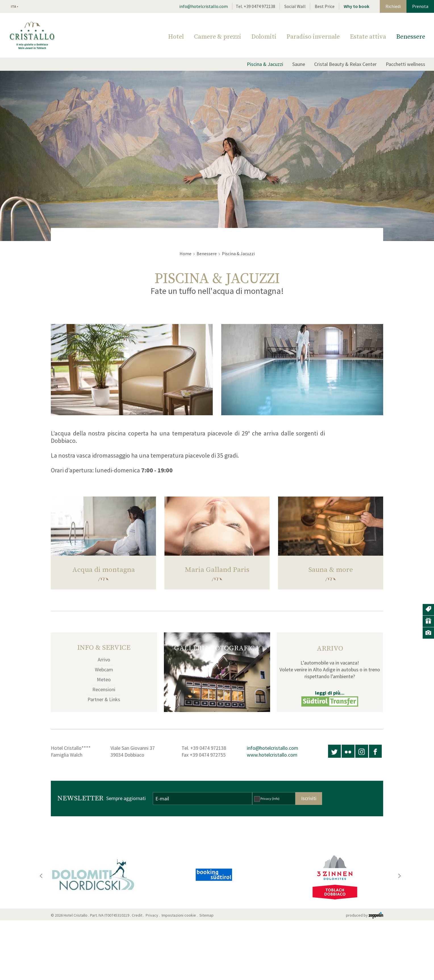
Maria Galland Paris (217, 570)
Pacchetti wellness (405, 64)
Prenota (420, 6)
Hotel (176, 37)
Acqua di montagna (104, 570)
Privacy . (153, 915)
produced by (365, 915)
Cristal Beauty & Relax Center (345, 64)
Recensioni (104, 689)
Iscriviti (309, 798)
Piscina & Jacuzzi (265, 64)
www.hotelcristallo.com (272, 755)
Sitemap (207, 915)
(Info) (276, 799)
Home (185, 254)
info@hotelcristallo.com (204, 6)
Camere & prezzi (218, 37)
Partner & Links (104, 699)
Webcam (104, 669)
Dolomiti (264, 37)
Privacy (270, 799)
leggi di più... (330, 693)
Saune (299, 64)
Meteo (104, 679)
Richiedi (393, 6)
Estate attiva (368, 37)
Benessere (411, 37)
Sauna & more (331, 570)
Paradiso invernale (313, 37)
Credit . (138, 915)
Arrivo (104, 660)
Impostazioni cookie (179, 915)
